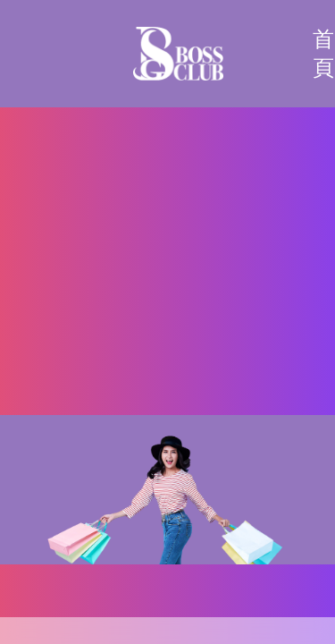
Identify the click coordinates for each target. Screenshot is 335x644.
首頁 (323, 54)
